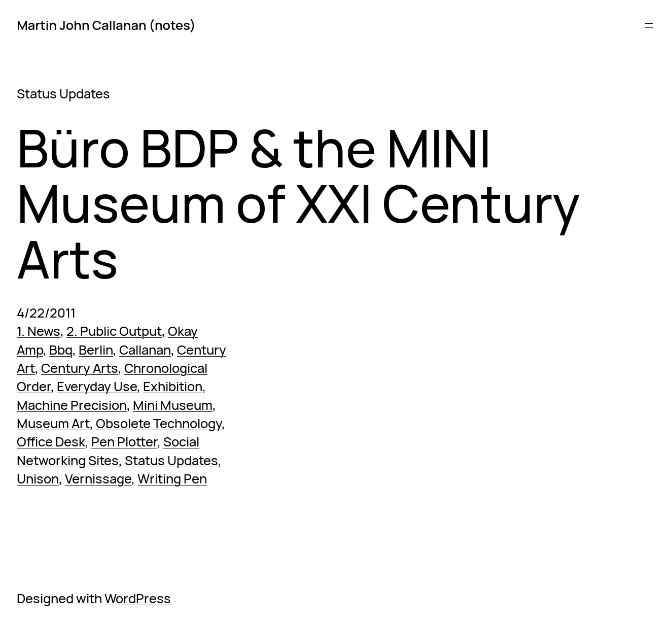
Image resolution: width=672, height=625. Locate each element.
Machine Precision (72, 405)
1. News (39, 331)
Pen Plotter (124, 442)
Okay (183, 331)
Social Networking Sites (108, 451)
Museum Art (53, 423)
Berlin (96, 350)
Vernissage (98, 479)
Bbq (61, 350)
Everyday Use (97, 386)
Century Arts (80, 368)
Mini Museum (173, 405)
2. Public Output (114, 331)
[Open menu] (649, 25)
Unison (38, 479)
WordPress (138, 598)
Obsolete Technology (159, 423)
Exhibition (173, 386)
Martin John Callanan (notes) (106, 25)
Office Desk (51, 442)
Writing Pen (172, 479)
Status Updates (171, 460)
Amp (30, 350)
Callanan (145, 350)
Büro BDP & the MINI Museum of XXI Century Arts (298, 204)
